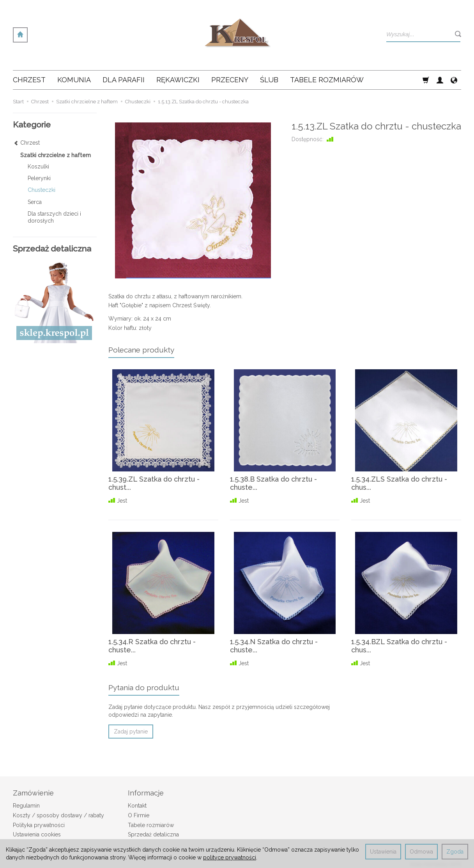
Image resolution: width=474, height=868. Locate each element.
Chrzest (29, 80)
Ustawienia (383, 852)
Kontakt (137, 806)
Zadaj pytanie (131, 732)
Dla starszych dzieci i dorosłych (54, 217)
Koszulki (38, 167)
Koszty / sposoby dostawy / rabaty (58, 815)
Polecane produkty (141, 350)
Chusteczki (42, 190)
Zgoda (455, 852)
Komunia (74, 80)
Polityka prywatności (39, 825)
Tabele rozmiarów (327, 80)
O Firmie (139, 815)
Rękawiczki (178, 80)
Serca (35, 202)
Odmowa (421, 852)
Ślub (269, 80)
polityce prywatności (230, 857)
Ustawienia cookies (37, 834)
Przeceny (230, 80)
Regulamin (26, 806)
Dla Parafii (124, 80)
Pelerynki (39, 178)
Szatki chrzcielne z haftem (56, 155)
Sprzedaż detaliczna (153, 834)
